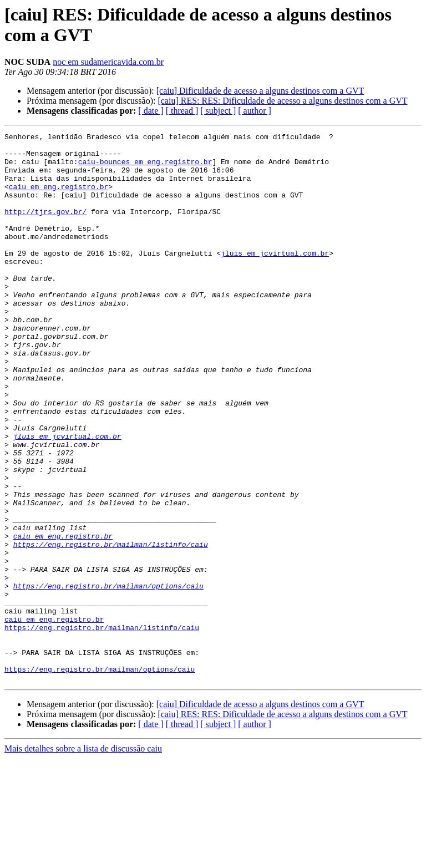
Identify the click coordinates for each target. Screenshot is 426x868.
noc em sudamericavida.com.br (108, 62)
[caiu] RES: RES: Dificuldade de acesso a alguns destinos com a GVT (282, 101)
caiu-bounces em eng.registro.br (145, 168)
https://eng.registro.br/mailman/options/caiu (108, 677)
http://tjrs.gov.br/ (45, 228)
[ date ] (151, 111)
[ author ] (255, 111)
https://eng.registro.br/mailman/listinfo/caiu (111, 627)
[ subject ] (218, 111)
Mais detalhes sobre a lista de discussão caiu (83, 858)
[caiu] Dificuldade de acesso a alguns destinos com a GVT (260, 91)
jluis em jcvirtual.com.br (275, 278)
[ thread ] (182, 111)
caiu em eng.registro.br (59, 198)
